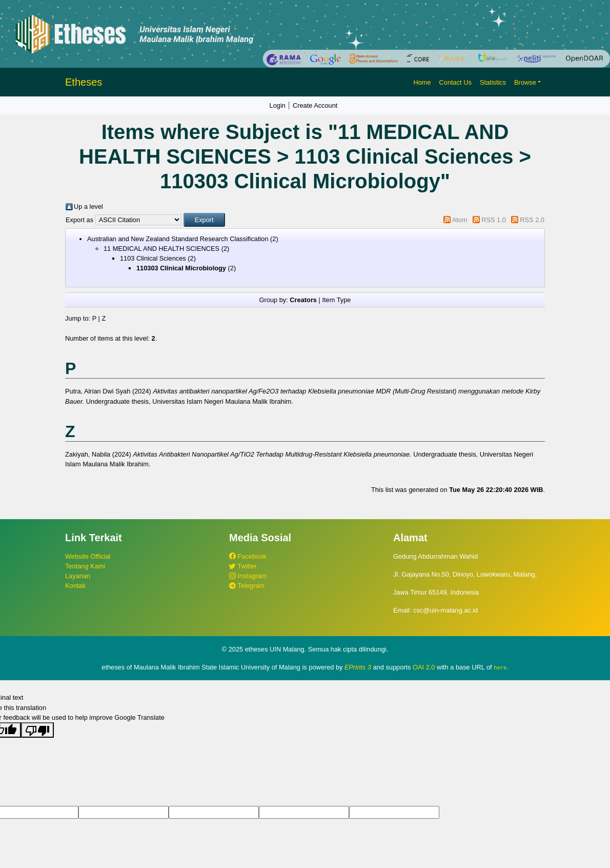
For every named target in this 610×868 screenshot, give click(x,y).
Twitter (243, 566)
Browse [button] (525, 82)
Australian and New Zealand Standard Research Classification (178, 239)
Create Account (315, 105)
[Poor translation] (37, 730)
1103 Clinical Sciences (153, 258)
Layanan (78, 576)
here (500, 667)
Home (422, 82)
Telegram (247, 586)
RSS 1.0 (494, 220)
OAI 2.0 (424, 667)
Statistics (493, 82)
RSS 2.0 (532, 220)
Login (278, 105)
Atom (460, 220)
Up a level (88, 206)
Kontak (75, 586)
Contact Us (455, 82)
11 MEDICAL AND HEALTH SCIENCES (161, 249)
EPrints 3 (358, 667)
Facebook (248, 556)
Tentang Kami (85, 566)
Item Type (336, 300)
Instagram (248, 576)
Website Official (88, 556)
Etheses (84, 82)
